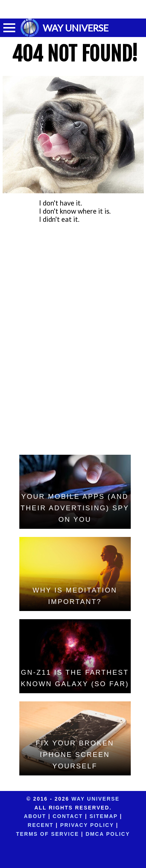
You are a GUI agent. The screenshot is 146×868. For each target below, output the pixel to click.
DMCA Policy (108, 834)
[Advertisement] (73, 9)
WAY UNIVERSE (76, 28)
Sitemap (104, 816)
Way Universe (95, 799)
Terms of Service (47, 834)
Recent (41, 825)
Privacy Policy (87, 825)
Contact (68, 816)
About (35, 816)
